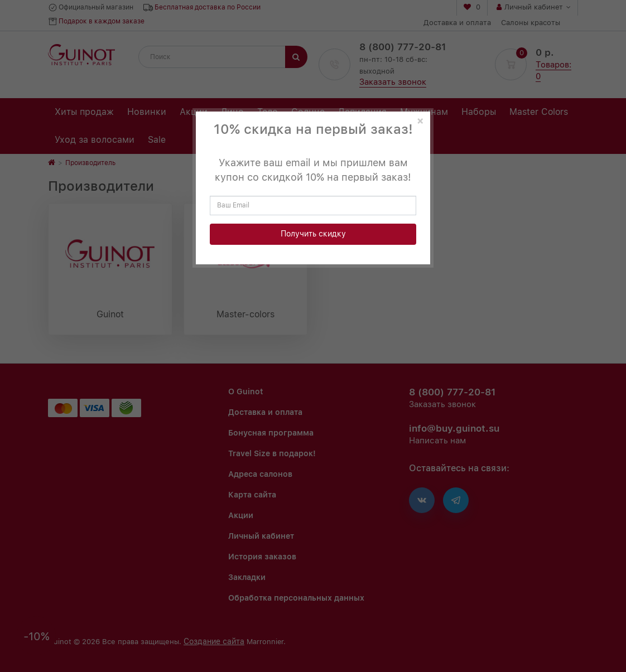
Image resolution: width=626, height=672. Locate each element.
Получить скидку (313, 234)
